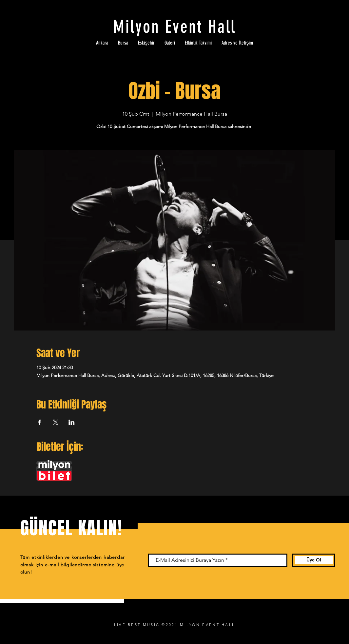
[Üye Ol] (314, 560)
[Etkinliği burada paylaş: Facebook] (39, 422)
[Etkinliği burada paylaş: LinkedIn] (72, 422)
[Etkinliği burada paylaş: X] (56, 422)
